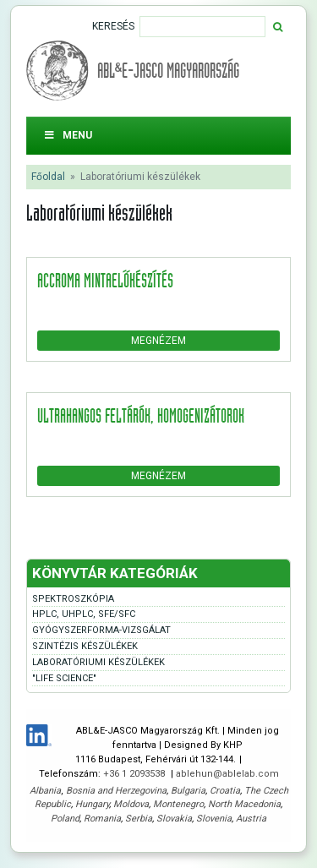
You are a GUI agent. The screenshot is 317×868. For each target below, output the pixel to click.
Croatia (225, 791)
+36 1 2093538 (135, 774)
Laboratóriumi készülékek (98, 662)
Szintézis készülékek (85, 646)
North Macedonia (244, 804)
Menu (68, 135)
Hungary (92, 804)
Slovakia (174, 819)
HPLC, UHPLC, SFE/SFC (84, 614)
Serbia (139, 819)
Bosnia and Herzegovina (116, 791)
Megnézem (158, 341)
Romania (102, 819)
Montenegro (178, 804)
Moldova (131, 804)
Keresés (113, 26)
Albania (45, 791)
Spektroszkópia (73, 599)
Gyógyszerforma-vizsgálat (101, 630)
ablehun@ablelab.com (227, 774)
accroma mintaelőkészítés (105, 280)
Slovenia (214, 819)
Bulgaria (188, 791)
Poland (65, 819)
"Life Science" (64, 678)
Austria (251, 819)
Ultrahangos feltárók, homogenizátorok (141, 415)
